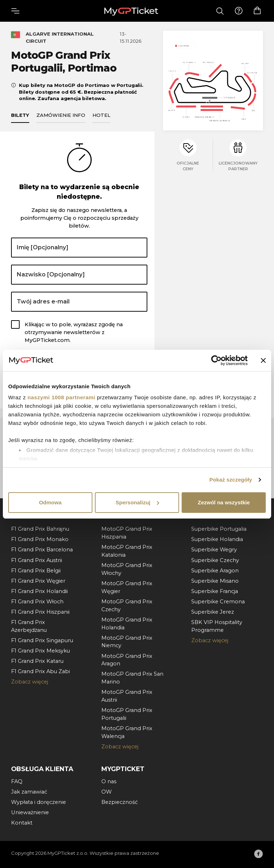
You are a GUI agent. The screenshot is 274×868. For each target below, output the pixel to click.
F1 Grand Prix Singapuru (42, 640)
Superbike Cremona (218, 602)
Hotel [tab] (101, 115)
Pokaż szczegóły (231, 480)
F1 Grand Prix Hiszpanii (40, 612)
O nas (109, 781)
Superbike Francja (215, 591)
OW (106, 792)
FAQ (17, 781)
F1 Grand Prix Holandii (39, 591)
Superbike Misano (215, 581)
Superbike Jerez (213, 612)
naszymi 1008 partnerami (61, 397)
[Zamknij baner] (263, 360)
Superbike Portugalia (219, 529)
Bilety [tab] (20, 115)
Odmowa (50, 502)
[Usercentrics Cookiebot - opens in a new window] (216, 360)
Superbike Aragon (215, 571)
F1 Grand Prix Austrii (37, 560)
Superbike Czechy (215, 560)
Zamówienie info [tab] (61, 115)
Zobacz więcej (30, 682)
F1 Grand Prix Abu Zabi (40, 671)
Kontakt (22, 823)
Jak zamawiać (29, 792)
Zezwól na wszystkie (224, 502)
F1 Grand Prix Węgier (38, 581)
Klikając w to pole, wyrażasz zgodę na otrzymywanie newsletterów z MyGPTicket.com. (74, 332)
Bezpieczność (120, 802)
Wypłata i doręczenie (39, 802)
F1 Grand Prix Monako (40, 539)
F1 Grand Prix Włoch (37, 602)
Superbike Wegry (214, 550)
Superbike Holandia (217, 539)
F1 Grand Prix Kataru (37, 661)
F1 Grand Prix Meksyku (40, 651)
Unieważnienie (30, 812)
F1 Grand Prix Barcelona (42, 550)
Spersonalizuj (137, 502)
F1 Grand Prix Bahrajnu (40, 529)
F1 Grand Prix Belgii (36, 571)
